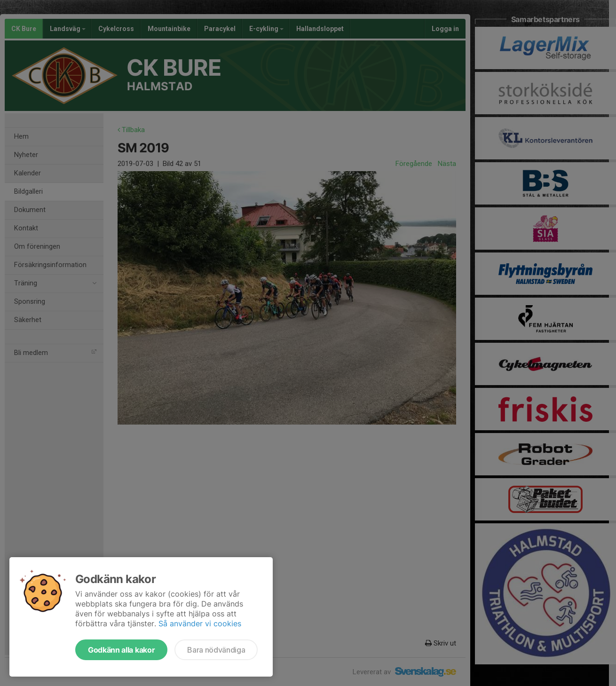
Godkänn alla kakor (121, 650)
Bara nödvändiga (216, 650)
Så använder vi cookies (200, 623)
